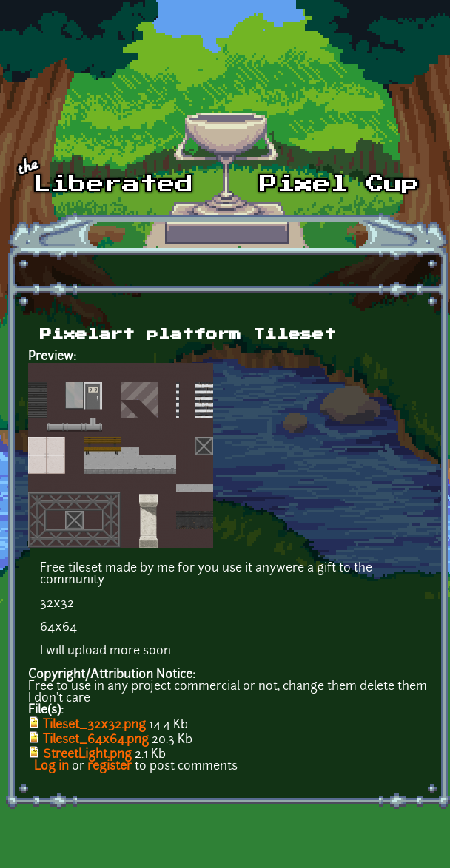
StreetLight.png (87, 755)
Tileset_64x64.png (96, 740)
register (110, 767)
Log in (51, 767)
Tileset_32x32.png (94, 725)
